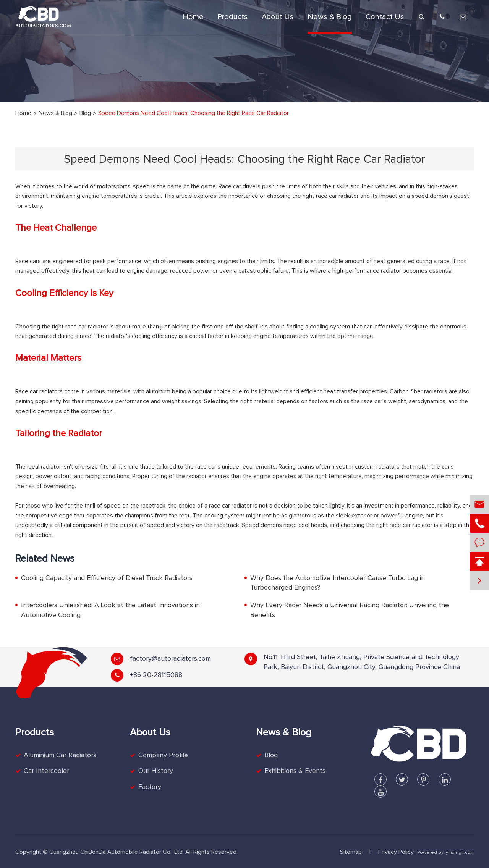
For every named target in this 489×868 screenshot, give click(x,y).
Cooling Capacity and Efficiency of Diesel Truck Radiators (107, 578)
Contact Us (385, 17)
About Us (278, 17)
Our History (156, 771)
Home (193, 17)
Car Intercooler (46, 771)
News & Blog (330, 17)
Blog (85, 113)
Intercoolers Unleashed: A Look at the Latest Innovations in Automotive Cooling (110, 610)
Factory (150, 787)
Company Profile (163, 755)
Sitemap (351, 852)
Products (233, 17)
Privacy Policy (396, 852)
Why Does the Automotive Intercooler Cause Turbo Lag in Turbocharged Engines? (338, 583)
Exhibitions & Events (295, 771)
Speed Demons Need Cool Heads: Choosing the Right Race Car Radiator (193, 113)
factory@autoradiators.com (170, 659)
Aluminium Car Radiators (60, 755)
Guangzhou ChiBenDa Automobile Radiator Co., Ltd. (117, 852)
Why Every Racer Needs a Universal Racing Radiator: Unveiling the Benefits (350, 610)
